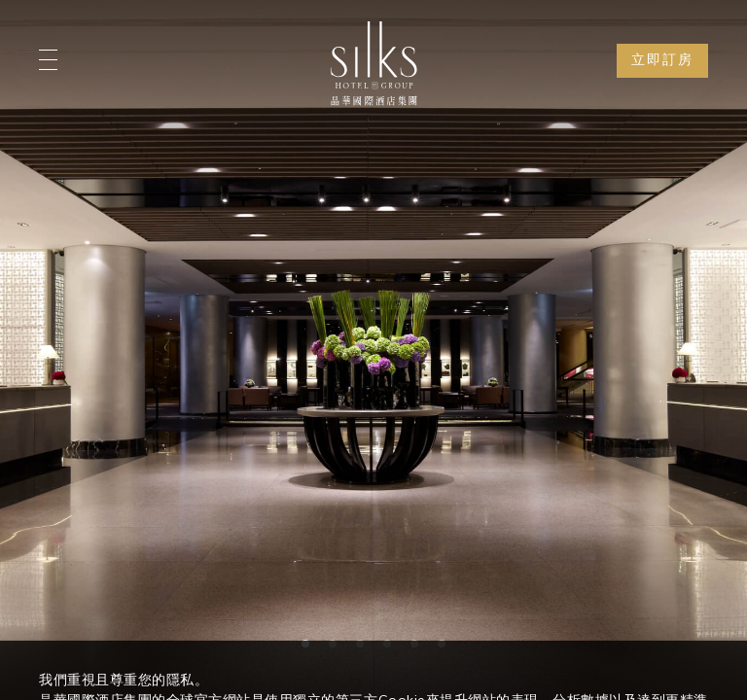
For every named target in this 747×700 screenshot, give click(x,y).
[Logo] (373, 63)
